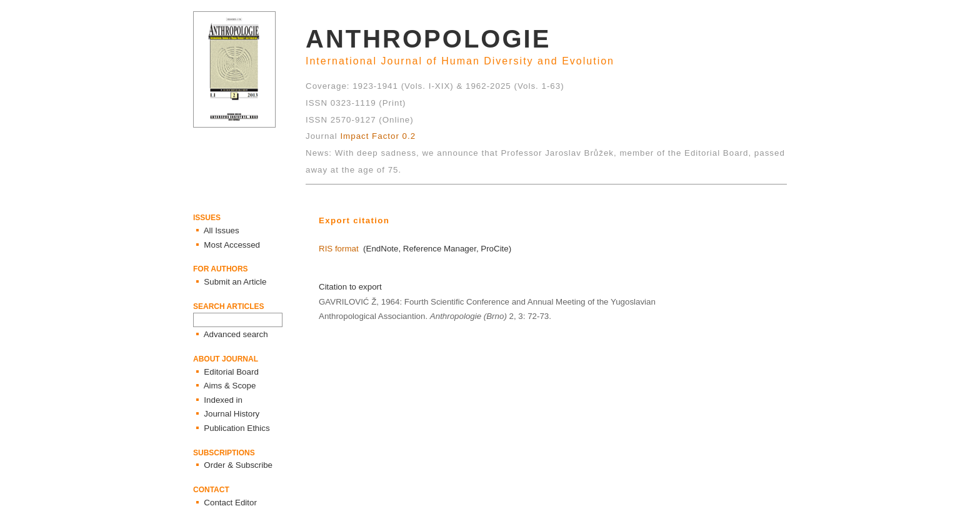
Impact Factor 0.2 (378, 136)
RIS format (339, 249)
